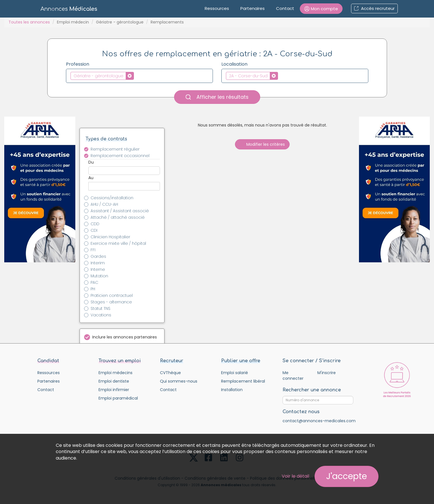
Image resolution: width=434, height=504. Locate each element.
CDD (95, 224)
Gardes (98, 256)
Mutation (99, 276)
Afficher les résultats (217, 97)
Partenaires (253, 8)
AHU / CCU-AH (104, 204)
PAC (94, 282)
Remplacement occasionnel (120, 156)
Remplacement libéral (243, 381)
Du (91, 162)
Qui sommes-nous (179, 381)
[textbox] (137, 76)
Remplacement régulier (115, 149)
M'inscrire (327, 373)
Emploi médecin (73, 22)
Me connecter (293, 376)
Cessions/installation (112, 198)
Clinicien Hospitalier (110, 237)
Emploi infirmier (114, 390)
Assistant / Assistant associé (120, 211)
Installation (232, 390)
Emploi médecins (116, 373)
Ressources (217, 8)
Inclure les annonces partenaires (125, 337)
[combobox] (139, 76)
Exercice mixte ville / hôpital (118, 243)
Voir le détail (295, 476)
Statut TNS (101, 308)
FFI (93, 250)
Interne (98, 269)
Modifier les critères (262, 144)
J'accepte (347, 476)
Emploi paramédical (118, 398)
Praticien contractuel (112, 295)
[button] (321, 9)
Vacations (101, 315)
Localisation (234, 64)
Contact (285, 8)
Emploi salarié (235, 373)
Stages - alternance (111, 302)
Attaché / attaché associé (118, 217)
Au (91, 178)
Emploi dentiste (114, 381)
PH (93, 289)
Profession (78, 64)
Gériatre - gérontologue (120, 22)
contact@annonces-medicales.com (319, 421)
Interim (98, 263)
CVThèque (170, 373)
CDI (94, 230)
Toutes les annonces (29, 22)
